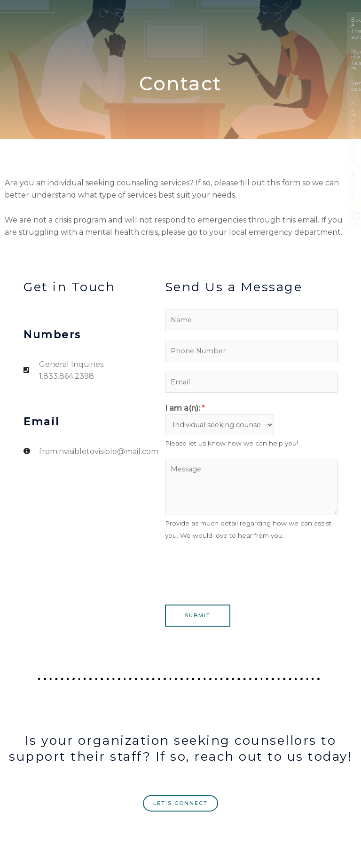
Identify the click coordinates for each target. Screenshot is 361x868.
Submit (198, 615)
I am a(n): (185, 408)
